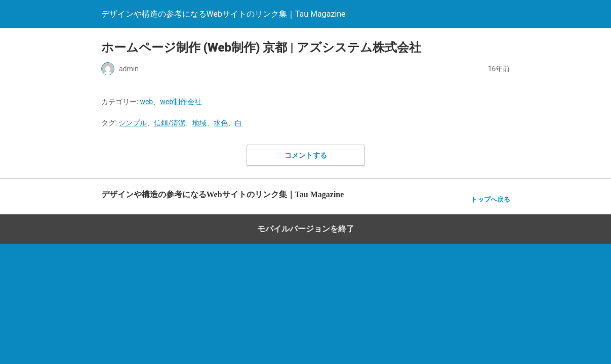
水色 (221, 123)
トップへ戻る (491, 199)
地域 (199, 123)
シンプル (133, 123)
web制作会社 (181, 102)
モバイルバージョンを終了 (306, 229)
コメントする (306, 155)
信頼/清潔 (170, 123)
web (146, 102)
